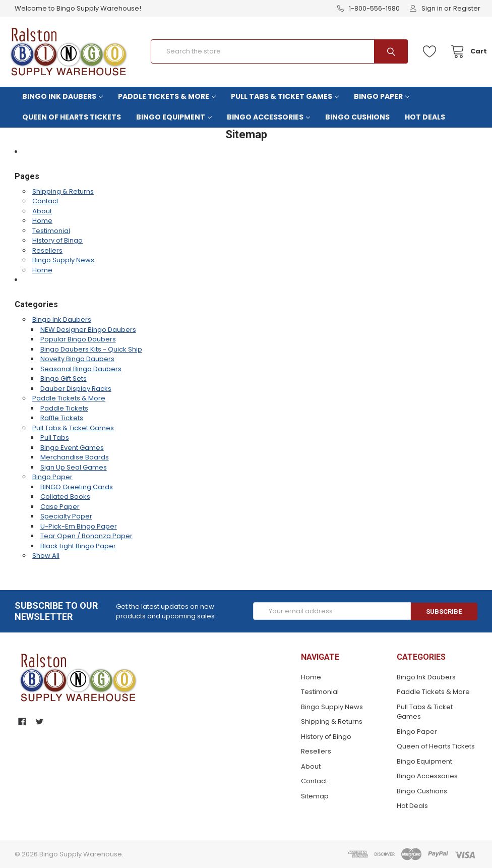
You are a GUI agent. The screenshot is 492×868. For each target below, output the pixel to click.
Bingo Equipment (174, 117)
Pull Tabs (55, 438)
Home (42, 221)
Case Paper (60, 507)
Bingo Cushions (357, 117)
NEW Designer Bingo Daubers (88, 330)
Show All (46, 556)
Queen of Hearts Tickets (72, 117)
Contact (45, 201)
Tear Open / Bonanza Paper (86, 536)
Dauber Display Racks (76, 389)
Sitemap (315, 796)
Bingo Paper (382, 96)
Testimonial (51, 231)
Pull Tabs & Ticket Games (285, 96)
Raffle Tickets (62, 418)
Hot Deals (425, 117)
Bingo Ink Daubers (63, 96)
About (42, 211)
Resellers (47, 250)
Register (467, 8)
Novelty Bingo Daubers (77, 359)
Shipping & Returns (63, 191)
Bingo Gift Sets (64, 379)
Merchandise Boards (75, 457)
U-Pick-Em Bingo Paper (79, 526)
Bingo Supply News (63, 260)
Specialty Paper (66, 516)
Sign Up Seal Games (74, 467)
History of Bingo (57, 240)
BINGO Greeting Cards (77, 487)
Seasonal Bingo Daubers (81, 369)
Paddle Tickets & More (167, 96)
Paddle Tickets (64, 408)
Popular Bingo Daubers (78, 339)
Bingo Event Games (72, 448)
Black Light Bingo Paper (78, 546)
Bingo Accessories (268, 117)
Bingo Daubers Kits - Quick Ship (91, 349)
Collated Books (65, 497)
